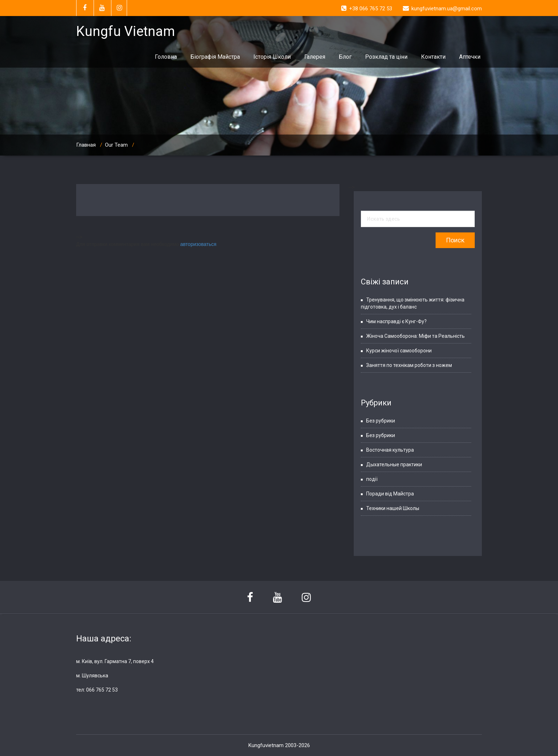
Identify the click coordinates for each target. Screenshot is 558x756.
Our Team (116, 145)
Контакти (433, 57)
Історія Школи (272, 57)
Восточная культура (390, 450)
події (372, 479)
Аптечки (470, 57)
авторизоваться (198, 244)
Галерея (315, 57)
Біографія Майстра (215, 57)
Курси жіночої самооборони (399, 351)
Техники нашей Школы (393, 508)
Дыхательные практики (394, 464)
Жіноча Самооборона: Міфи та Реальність (415, 336)
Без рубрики (381, 421)
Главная (86, 145)
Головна (166, 57)
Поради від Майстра (390, 494)
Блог (345, 57)
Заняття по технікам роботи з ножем (409, 365)
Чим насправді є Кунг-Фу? (396, 321)
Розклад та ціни (386, 57)
